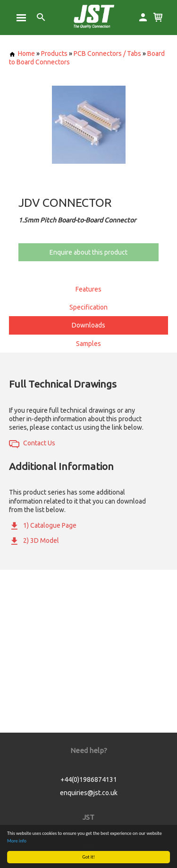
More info (17, 841)
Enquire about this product (88, 252)
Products (54, 53)
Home (22, 53)
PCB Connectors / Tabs (107, 53)
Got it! (88, 857)
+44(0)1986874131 (89, 779)
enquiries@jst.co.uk (89, 793)
